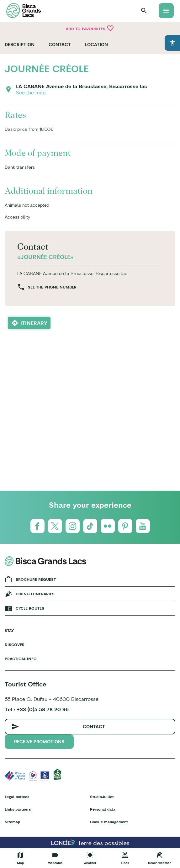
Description (20, 45)
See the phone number (52, 287)
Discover (15, 645)
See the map (31, 93)
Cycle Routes (30, 608)
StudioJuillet (102, 797)
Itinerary (34, 323)
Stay (9, 630)
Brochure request (36, 579)
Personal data (103, 809)
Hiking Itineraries (35, 594)
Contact (60, 45)
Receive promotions (39, 742)
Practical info (21, 659)
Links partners (18, 809)
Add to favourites (90, 28)
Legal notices (17, 797)
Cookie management (109, 822)
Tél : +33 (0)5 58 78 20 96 (37, 709)
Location (96, 45)
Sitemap (12, 822)
